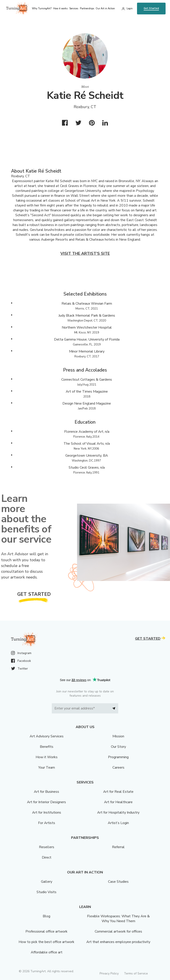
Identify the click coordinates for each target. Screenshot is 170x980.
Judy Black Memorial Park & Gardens (87, 316)
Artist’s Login (118, 823)
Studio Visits (46, 892)
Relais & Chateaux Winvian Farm (87, 304)
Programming (118, 757)
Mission (118, 736)
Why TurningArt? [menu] (42, 9)
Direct (47, 857)
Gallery (47, 882)
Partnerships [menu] (87, 9)
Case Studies (118, 882)
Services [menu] (74, 9)
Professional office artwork (46, 931)
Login (130, 9)
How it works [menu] (60, 9)
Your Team (47, 768)
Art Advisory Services (47, 736)
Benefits (47, 747)
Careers (118, 768)
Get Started (151, 8)
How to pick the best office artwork (46, 942)
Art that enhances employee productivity (118, 942)
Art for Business (46, 792)
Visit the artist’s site (85, 253)
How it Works (47, 757)
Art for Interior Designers (46, 802)
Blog (46, 916)
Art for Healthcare (118, 802)
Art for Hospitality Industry (118, 812)
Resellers (47, 847)
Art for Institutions (47, 812)
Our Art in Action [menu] (105, 9)
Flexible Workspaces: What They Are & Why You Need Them (118, 919)
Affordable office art (47, 952)
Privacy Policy (109, 973)
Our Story (118, 747)
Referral (118, 847)
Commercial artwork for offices (118, 931)
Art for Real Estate (118, 792)
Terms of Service (136, 973)
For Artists (47, 823)
